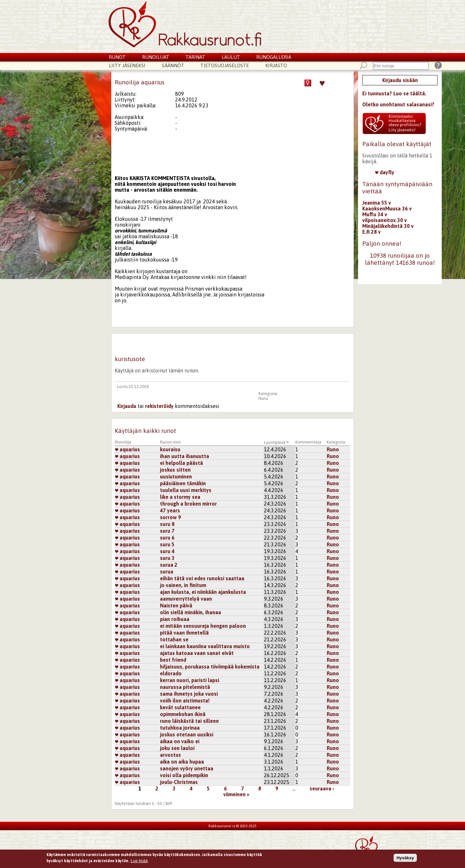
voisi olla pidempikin (184, 775)
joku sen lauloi (177, 748)
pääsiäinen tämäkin (183, 483)
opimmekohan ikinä (183, 714)
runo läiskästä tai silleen (189, 721)
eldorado (171, 673)
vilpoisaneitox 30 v (385, 220)
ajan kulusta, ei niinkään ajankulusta (203, 592)
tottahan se (174, 639)
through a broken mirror (188, 504)
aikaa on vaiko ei (180, 741)
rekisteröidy (159, 406)
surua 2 (169, 565)
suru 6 (167, 538)
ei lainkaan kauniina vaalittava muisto (205, 646)
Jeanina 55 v (377, 203)
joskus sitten (175, 470)
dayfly (385, 172)
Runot (117, 57)
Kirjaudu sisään (400, 80)
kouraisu (170, 449)
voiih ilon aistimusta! (185, 701)
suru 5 (167, 544)
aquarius (127, 449)
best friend (173, 660)
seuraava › (322, 788)
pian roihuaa (175, 619)
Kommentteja (308, 442)
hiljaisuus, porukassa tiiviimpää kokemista (210, 667)
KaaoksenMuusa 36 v (387, 209)
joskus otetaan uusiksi (187, 734)
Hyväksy (405, 858)
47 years (170, 510)
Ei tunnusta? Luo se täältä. (394, 93)
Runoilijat (156, 57)
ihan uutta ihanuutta (185, 456)
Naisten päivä (176, 605)
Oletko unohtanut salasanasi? (398, 104)
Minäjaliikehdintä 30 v (388, 226)
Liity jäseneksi (127, 65)
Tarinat (195, 57)
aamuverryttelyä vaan (186, 599)
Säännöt (173, 65)
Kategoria (336, 442)
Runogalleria (274, 57)
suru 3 (167, 558)
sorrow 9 (170, 517)
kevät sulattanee (180, 707)
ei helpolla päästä (181, 463)
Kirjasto (276, 65)
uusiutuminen (176, 477)
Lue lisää (139, 861)
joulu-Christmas (179, 782)
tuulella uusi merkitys (186, 490)
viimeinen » (236, 794)
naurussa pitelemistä (185, 687)
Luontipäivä (277, 442)
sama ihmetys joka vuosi (189, 694)
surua (167, 572)
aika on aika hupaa (182, 762)
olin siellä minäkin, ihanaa (190, 612)
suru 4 (167, 551)
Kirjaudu (127, 406)
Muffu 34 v (375, 214)
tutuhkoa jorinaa (180, 728)
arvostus (170, 755)
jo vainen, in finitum (183, 585)
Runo (263, 398)
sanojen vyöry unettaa (187, 768)
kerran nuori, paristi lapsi (190, 680)
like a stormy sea (180, 497)
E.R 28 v (371, 232)
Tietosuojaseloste (225, 65)
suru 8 (167, 524)
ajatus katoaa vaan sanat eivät (197, 653)
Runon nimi (170, 442)
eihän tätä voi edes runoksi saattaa (202, 578)
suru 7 (167, 531)
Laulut (231, 57)
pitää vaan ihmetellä (184, 633)
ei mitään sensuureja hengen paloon (203, 626)
